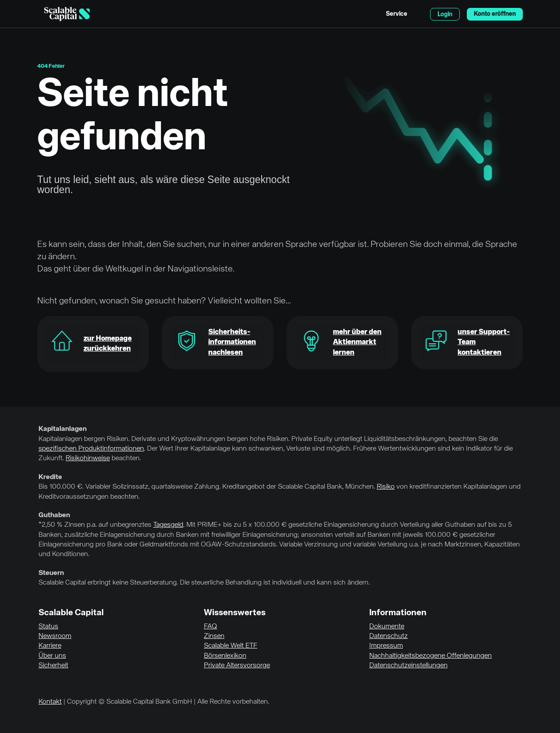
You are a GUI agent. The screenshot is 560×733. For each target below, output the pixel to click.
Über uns (52, 656)
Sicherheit (53, 666)
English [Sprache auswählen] (419, 14)
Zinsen (214, 636)
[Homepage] (67, 14)
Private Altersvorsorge (237, 666)
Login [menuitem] (445, 14)
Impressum (386, 646)
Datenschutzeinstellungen (408, 666)
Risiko (386, 487)
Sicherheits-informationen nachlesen (232, 343)
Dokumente (387, 627)
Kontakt (50, 702)
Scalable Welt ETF (231, 646)
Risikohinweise (88, 458)
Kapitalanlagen (63, 429)
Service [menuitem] (397, 14)
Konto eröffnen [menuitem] (495, 14)
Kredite (50, 477)
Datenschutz (388, 636)
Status (48, 627)
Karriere (50, 646)
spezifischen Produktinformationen (91, 449)
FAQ (210, 627)
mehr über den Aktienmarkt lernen (357, 343)
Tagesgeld (168, 525)
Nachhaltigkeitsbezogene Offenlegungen (430, 656)
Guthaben (54, 515)
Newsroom (55, 636)
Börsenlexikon (225, 656)
